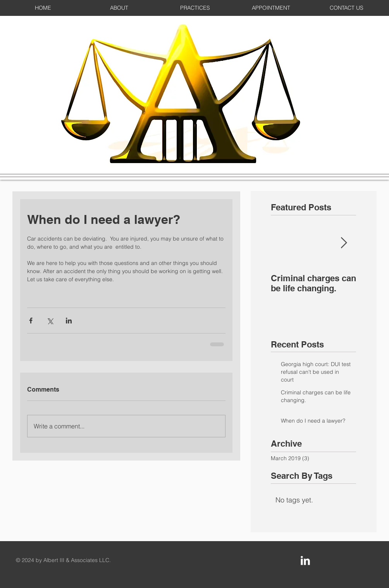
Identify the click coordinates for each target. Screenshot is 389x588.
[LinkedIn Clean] (305, 560)
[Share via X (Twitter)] (50, 321)
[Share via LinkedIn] (69, 321)
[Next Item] (344, 243)
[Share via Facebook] (31, 321)
